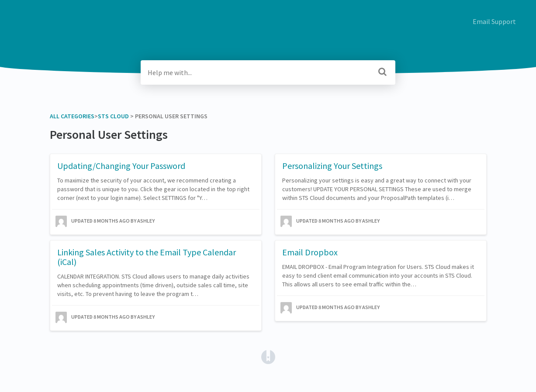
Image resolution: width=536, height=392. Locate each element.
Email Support (494, 21)
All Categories (72, 116)
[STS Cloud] (113, 116)
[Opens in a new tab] (268, 356)
